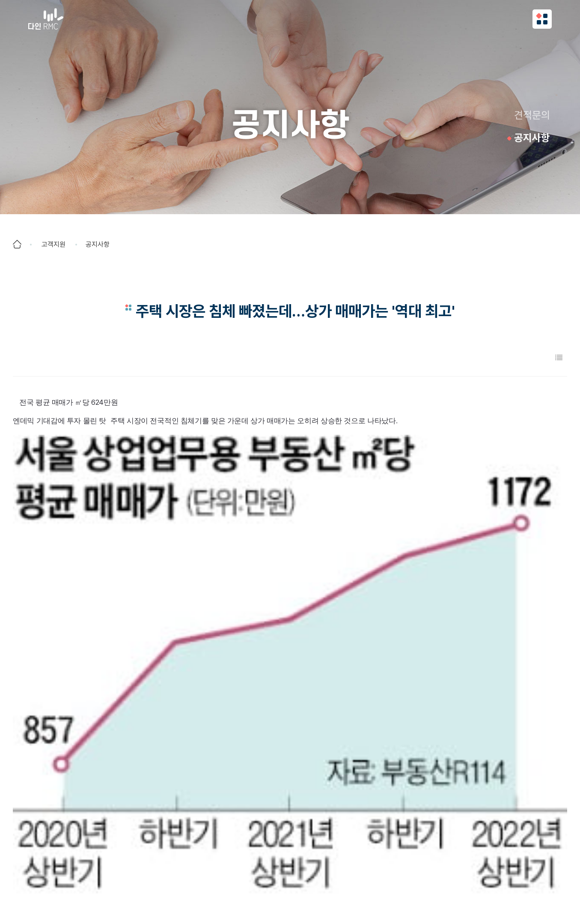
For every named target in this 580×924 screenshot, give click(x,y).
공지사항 (532, 138)
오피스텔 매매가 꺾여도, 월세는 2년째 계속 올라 (115, 774)
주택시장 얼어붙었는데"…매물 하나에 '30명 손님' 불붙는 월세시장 (140, 794)
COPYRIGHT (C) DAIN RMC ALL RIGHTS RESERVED (290, 903)
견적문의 (532, 115)
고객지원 (54, 244)
